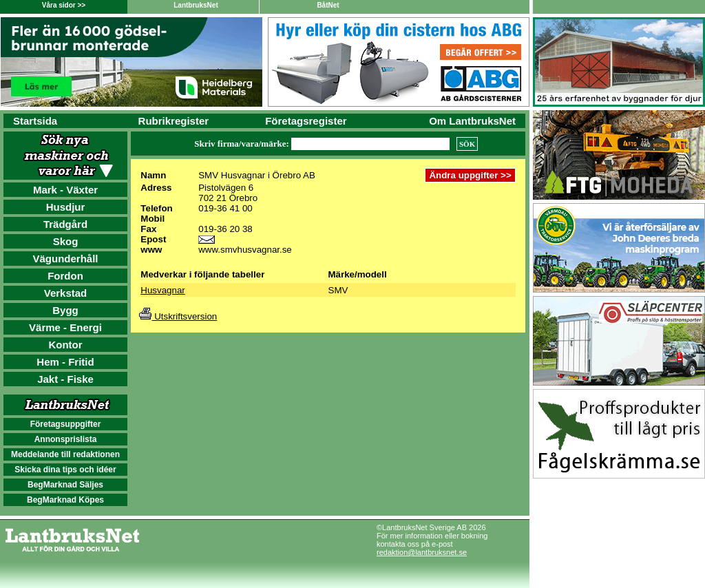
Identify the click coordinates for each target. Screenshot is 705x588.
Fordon (65, 276)
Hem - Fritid (65, 362)
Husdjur (66, 207)
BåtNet (328, 5)
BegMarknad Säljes (65, 485)
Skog (66, 241)
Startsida (35, 121)
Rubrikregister (174, 121)
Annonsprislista (66, 439)
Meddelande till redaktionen (65, 454)
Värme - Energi (65, 327)
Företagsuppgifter (66, 424)
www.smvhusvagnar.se (245, 250)
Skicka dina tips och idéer (65, 470)
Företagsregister (306, 121)
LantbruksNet (196, 5)
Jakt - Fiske (65, 379)
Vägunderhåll (65, 259)
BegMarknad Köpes (65, 500)
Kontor (65, 345)
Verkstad (66, 293)
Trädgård (65, 224)
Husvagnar (162, 290)
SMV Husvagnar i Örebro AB (257, 175)
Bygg (65, 310)
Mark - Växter (65, 190)
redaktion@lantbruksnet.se (422, 552)
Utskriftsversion (178, 316)
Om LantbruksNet (472, 121)
